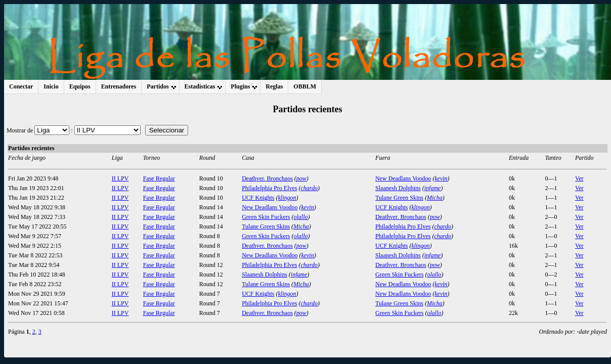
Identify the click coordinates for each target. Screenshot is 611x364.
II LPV (120, 178)
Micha (435, 198)
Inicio (51, 86)
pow (301, 178)
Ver (579, 178)
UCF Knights (258, 198)
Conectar (21, 86)
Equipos (80, 86)
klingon (287, 198)
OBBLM (305, 86)
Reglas (274, 86)
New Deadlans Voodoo (403, 178)
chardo (310, 188)
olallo (301, 217)
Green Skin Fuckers (266, 217)
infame (433, 188)
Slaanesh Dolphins (398, 188)
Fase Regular (159, 178)
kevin (441, 178)
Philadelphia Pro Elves (269, 188)
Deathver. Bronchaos (267, 178)
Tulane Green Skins (399, 198)
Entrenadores (119, 86)
